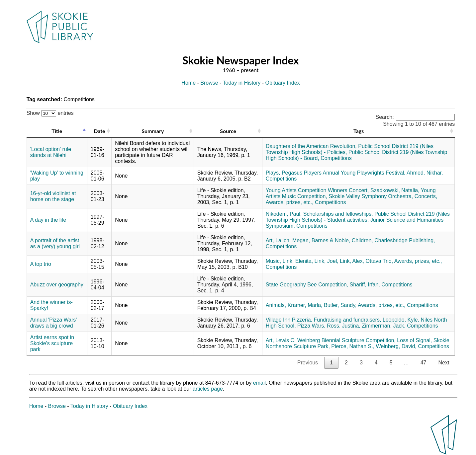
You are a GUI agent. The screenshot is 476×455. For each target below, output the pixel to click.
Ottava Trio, (380, 261)
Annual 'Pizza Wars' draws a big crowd (54, 323)
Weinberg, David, (396, 346)
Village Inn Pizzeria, (289, 320)
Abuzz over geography (57, 285)
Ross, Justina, (343, 326)
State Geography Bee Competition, (307, 285)
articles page (208, 389)
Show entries (50, 113)
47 (424, 363)
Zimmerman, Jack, (384, 326)
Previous (308, 363)
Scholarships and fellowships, (338, 214)
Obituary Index (283, 83)
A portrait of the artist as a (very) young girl (55, 243)
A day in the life (48, 220)
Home (189, 83)
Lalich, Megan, (293, 240)
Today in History (242, 83)
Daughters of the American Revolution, (311, 146)
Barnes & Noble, (331, 240)
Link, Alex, (352, 261)
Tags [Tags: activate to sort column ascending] (359, 131)
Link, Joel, (327, 261)
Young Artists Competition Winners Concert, (317, 190)
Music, (273, 261)
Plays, (273, 173)
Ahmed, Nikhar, (425, 173)
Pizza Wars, (311, 326)
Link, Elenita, (298, 261)
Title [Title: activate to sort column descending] (57, 131)
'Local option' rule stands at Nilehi (51, 152)
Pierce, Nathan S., (353, 346)
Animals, (276, 305)
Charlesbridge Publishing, (405, 240)
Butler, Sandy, (340, 305)
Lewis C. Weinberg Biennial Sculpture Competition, (335, 340)
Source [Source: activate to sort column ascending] (228, 131)
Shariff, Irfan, (365, 285)
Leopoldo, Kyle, (401, 320)
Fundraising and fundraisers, (348, 320)
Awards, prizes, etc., (290, 202)
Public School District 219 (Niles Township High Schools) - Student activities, (358, 217)
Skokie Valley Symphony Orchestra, (371, 196)
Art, (270, 240)
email (259, 383)
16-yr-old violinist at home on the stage (53, 196)
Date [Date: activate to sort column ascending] (99, 131)
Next (444, 363)
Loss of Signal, (414, 340)
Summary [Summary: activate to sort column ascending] (153, 131)
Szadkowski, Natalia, (395, 190)
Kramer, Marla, (305, 305)
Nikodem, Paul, (284, 214)
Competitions (336, 158)
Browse (209, 83)
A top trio (41, 264)
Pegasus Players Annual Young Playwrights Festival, (344, 173)
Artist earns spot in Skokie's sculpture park (52, 343)
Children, (362, 240)
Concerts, (426, 196)
